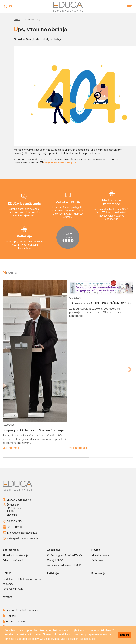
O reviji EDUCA (55, 560)
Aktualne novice (100, 555)
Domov (17, 19)
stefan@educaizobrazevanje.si (24, 538)
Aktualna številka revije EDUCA (64, 565)
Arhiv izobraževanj (13, 560)
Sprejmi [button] (125, 635)
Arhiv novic (98, 560)
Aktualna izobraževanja (15, 555)
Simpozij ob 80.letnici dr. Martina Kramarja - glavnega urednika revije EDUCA (57, 430)
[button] (129, 369)
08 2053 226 (14, 527)
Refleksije (53, 573)
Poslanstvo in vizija (13, 588)
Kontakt (7, 597)
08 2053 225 (14, 521)
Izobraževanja (11, 550)
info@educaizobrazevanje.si (59, 163)
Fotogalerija (98, 573)
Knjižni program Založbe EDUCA (65, 555)
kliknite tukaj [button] (88, 639)
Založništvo (54, 550)
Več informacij (11, 448)
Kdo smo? (8, 584)
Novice (96, 550)
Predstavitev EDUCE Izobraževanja (22, 579)
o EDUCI (7, 573)
